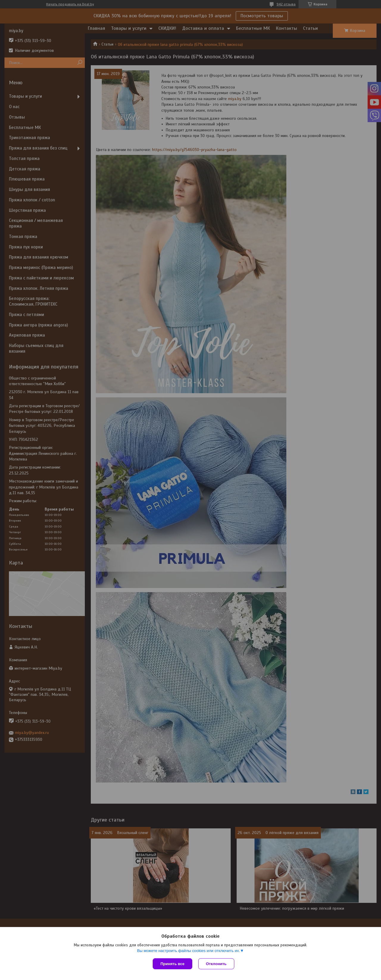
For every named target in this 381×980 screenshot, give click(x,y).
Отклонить (216, 964)
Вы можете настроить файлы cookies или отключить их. (188, 951)
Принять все (172, 964)
